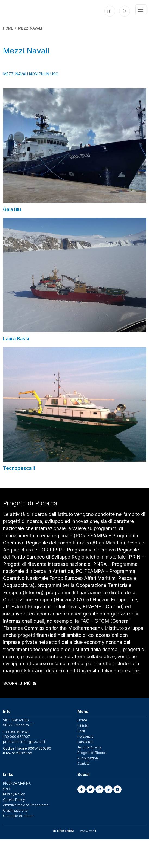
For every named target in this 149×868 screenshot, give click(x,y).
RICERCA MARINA (17, 783)
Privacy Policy (14, 794)
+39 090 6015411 (16, 732)
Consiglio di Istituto (18, 816)
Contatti (84, 764)
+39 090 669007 (16, 737)
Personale (86, 736)
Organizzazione (15, 810)
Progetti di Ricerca (92, 753)
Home (8, 28)
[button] (82, 789)
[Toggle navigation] (141, 10)
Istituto (83, 726)
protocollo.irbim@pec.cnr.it (24, 742)
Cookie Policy (14, 800)
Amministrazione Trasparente (26, 805)
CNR (7, 789)
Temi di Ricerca (89, 747)
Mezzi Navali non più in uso (31, 74)
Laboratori (85, 742)
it (109, 11)
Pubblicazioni (88, 758)
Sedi (81, 731)
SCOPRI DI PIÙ (20, 683)
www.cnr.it (88, 831)
